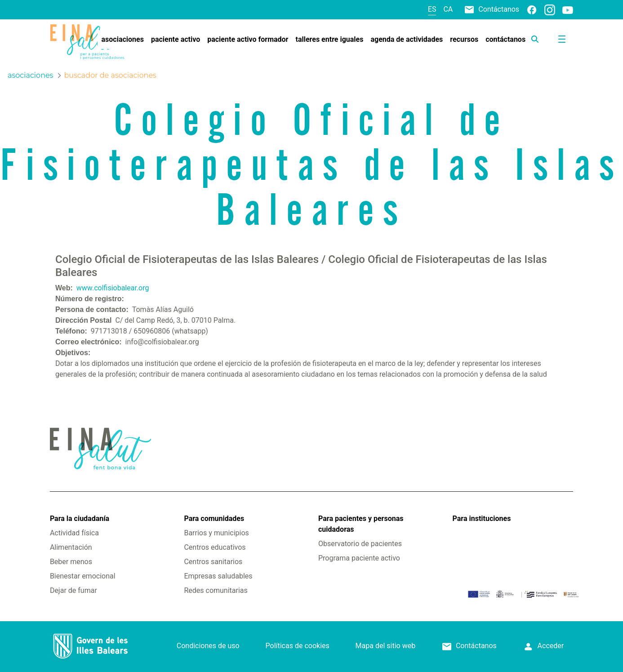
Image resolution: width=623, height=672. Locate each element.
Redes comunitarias (216, 590)
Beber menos (71, 562)
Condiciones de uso (208, 646)
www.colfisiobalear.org (113, 288)
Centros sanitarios (213, 562)
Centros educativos (215, 547)
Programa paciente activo (359, 558)
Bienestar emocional (83, 576)
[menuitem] (123, 40)
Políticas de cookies (298, 646)
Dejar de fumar (73, 590)
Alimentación (71, 547)
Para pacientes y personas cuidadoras (361, 524)
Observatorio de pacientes (360, 544)
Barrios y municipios (216, 533)
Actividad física (74, 533)
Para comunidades (214, 518)
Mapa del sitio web (386, 646)
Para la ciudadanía (80, 518)
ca (448, 9)
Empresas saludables (218, 576)
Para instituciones (482, 518)
